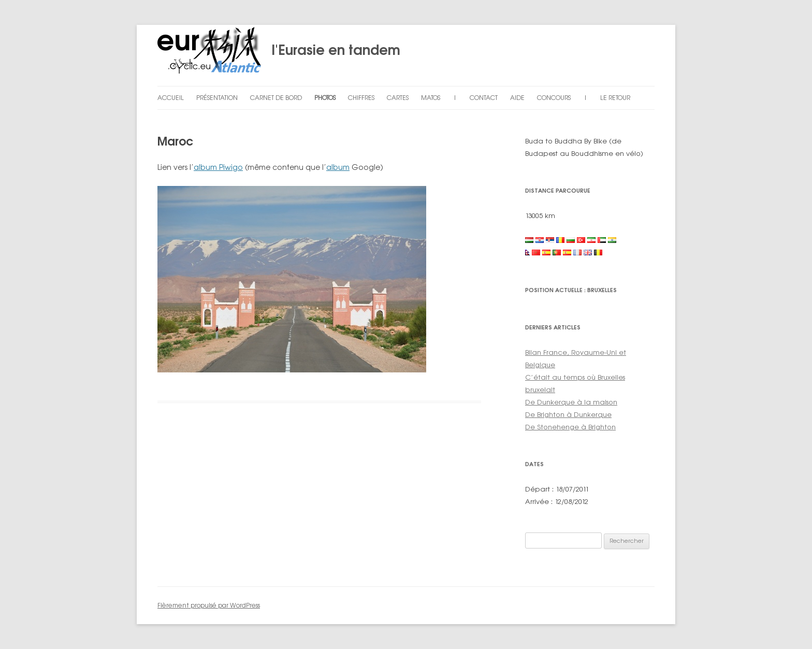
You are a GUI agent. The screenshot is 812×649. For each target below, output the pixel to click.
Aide (517, 98)
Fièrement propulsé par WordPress (209, 605)
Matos (431, 98)
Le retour (615, 98)
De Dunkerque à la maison (571, 402)
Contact (484, 98)
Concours (554, 98)
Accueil (171, 98)
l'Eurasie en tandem (279, 55)
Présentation (217, 98)
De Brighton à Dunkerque (568, 414)
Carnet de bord (276, 98)
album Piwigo (218, 167)
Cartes (398, 98)
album (338, 167)
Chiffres (361, 98)
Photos (325, 98)
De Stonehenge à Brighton (570, 427)
